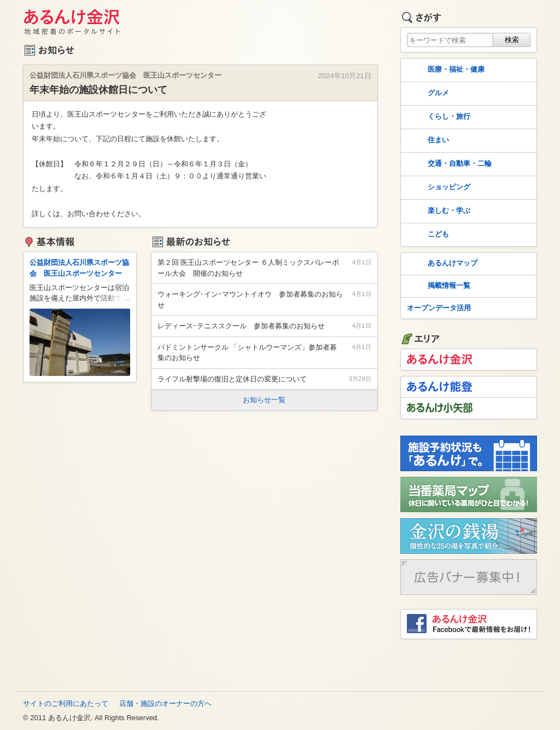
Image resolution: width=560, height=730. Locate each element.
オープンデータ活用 (439, 308)
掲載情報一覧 (437, 286)
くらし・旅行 (437, 117)
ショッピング (437, 188)
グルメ (427, 94)
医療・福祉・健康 (445, 70)
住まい (427, 141)
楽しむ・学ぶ (437, 211)
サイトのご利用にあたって (66, 703)
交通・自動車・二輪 (448, 164)
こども (427, 235)
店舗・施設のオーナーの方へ (165, 703)
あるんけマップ (441, 264)
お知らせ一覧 (264, 400)
